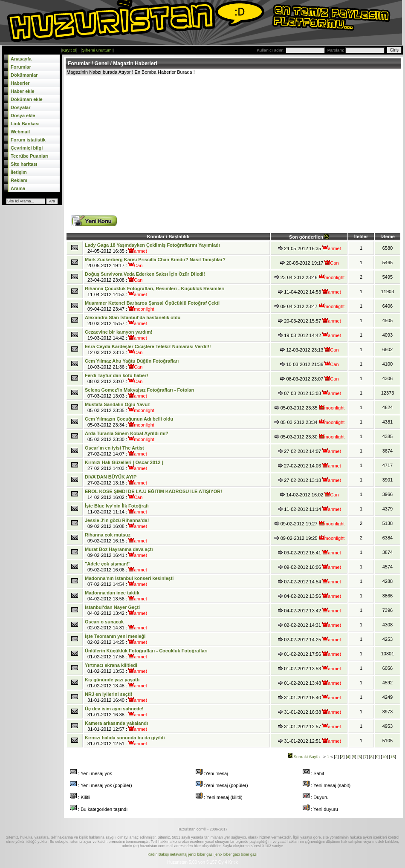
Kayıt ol (69, 50)
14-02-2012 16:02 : (153, 494)
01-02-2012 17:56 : (146, 654)
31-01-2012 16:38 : (116, 712)
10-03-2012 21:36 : (132, 364)
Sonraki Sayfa (304, 757)
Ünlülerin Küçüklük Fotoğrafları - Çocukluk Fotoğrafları (146, 651)
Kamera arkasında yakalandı (116, 723)
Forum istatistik (28, 140)
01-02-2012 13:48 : (116, 683)
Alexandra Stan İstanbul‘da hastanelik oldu (133, 317)
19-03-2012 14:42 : (119, 335)
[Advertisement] (197, 139)
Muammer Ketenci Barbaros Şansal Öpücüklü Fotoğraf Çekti (152, 303)
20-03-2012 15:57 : (133, 320)
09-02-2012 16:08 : (117, 523)
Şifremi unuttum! (97, 50)
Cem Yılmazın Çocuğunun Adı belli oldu (129, 419)
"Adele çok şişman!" (108, 564)
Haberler (20, 83)
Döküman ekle (27, 99)
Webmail (20, 132)
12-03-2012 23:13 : (148, 349)
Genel (102, 63)
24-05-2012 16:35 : (152, 248)
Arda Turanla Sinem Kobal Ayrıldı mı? (127, 433)
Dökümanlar (24, 75)
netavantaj (179, 854)
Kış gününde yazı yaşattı (112, 680)
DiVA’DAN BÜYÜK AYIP (111, 477)
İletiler (361, 236)
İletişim (19, 172)
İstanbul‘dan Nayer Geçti (112, 607)
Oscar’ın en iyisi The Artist (114, 448)
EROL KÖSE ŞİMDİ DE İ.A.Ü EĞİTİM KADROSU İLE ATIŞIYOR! (153, 491)
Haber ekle (23, 91)
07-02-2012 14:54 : (129, 581)
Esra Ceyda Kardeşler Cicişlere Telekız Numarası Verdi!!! (148, 346)
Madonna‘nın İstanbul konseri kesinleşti (129, 578)
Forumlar (21, 67)
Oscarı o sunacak (104, 622)
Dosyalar (20, 107)
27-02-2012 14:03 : (124, 465)
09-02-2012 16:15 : (116, 538)
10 (384, 757)
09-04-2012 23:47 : (152, 306)
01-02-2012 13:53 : (116, 668)
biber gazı (249, 854)
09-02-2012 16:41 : (119, 552)
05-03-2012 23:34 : (129, 422)
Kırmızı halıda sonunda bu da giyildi (125, 738)
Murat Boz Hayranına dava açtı (119, 549)
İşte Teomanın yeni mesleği (115, 636)
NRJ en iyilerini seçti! (108, 694)
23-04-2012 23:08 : (145, 277)
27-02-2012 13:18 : (116, 480)
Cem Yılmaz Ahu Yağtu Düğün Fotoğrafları (132, 361)
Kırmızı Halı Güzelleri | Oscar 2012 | (124, 462)
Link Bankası (25, 124)
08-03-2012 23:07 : (116, 378)
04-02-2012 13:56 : (116, 596)
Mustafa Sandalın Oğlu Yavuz (117, 404)
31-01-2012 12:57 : (116, 726)
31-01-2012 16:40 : (116, 697)
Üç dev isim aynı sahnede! (114, 709)
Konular (157, 236)
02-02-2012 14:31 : (116, 625)
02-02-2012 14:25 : (116, 639)
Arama (18, 188)
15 (392, 757)
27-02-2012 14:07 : (116, 451)
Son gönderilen (309, 237)
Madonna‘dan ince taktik (112, 593)
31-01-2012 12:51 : (125, 741)
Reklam (19, 180)
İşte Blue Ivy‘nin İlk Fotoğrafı (117, 506)
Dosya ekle (23, 115)
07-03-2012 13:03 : (140, 393)
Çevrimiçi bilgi (27, 148)
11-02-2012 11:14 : (117, 509)
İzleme (388, 236)
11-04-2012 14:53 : (155, 291)
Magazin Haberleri (135, 63)
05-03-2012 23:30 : (127, 436)
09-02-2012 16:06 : (116, 567)
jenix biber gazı (201, 854)
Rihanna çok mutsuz (108, 535)
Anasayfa (21, 59)
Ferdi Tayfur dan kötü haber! (116, 375)
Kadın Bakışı (158, 854)
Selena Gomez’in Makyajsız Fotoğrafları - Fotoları (140, 390)
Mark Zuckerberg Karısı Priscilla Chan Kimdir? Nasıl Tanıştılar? (155, 260)
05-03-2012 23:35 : (120, 407)
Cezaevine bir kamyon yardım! (119, 332)
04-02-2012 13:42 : (116, 610)
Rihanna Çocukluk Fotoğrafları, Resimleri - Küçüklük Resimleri (155, 288)
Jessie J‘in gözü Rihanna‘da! (117, 520)
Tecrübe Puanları (29, 156)
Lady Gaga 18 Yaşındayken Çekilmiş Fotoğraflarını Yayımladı (152, 245)
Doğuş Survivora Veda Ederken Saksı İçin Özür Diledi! (145, 274)
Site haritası (24, 164)
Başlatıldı (179, 236)
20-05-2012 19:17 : (155, 262)
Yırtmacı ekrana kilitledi (111, 665)
